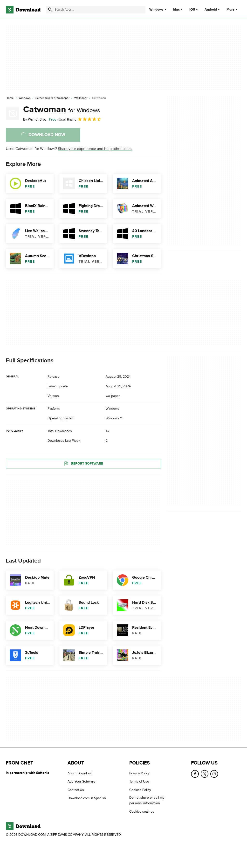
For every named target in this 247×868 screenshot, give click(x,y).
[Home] (10, 98)
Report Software (83, 464)
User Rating (80, 119)
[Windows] (25, 98)
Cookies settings (142, 812)
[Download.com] (23, 10)
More (232, 10)
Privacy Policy (139, 773)
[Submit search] (50, 10)
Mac (176, 10)
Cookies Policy (140, 790)
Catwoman (62, 110)
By (35, 120)
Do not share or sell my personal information (147, 801)
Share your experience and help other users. (95, 149)
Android (211, 10)
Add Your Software (81, 782)
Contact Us (76, 790)
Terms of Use (139, 782)
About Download (80, 773)
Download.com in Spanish (87, 798)
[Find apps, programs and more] (96, 10)
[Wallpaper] (81, 98)
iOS (192, 10)
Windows (156, 10)
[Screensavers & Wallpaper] (52, 98)
